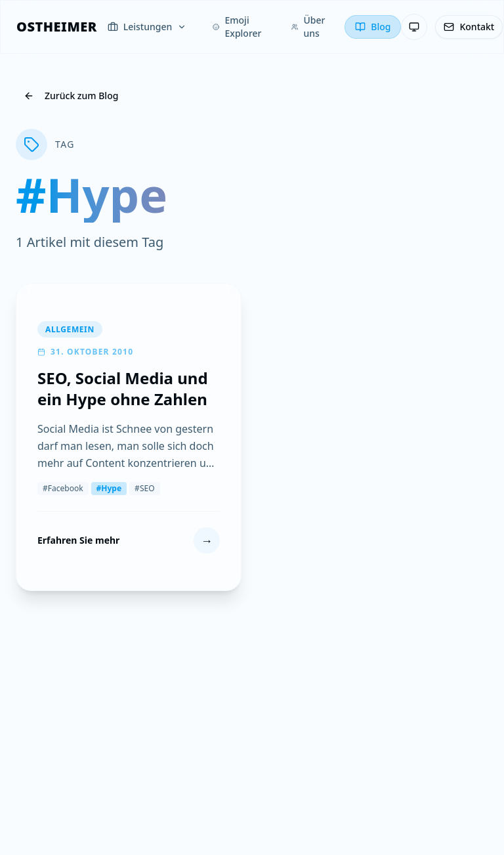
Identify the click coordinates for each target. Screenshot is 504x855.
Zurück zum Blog (71, 96)
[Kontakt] (469, 27)
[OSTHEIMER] (57, 27)
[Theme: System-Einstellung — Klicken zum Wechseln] (414, 27)
